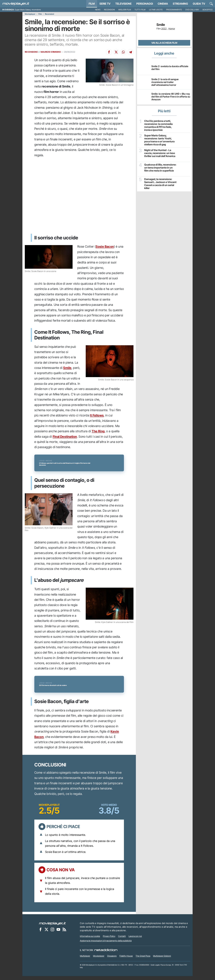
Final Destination (65, 437)
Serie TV (105, 4)
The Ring (98, 431)
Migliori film (125, 10)
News (98, 10)
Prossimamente (174, 10)
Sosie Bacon (105, 246)
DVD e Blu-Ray (192, 10)
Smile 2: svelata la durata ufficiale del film (170, 68)
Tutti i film (140, 10)
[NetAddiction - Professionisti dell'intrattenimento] (106, 954)
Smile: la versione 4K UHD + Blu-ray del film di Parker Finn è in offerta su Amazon (171, 97)
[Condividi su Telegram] (130, 52)
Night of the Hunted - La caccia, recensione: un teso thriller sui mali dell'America (159, 153)
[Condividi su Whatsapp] (123, 52)
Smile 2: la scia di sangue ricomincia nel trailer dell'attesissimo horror (165, 82)
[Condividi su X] (116, 52)
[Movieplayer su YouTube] (58, 933)
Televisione (123, 4)
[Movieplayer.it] (16, 4)
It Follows (97, 415)
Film (92, 4)
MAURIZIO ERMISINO (51, 52)
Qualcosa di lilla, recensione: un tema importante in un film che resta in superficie (160, 167)
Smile (67, 368)
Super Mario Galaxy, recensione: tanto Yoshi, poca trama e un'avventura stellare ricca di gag (160, 140)
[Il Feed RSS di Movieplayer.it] (64, 933)
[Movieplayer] (52, 927)
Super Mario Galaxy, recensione (28, 10)
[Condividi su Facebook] (109, 52)
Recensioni (109, 10)
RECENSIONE (31, 52)
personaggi (145, 4)
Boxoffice (208, 10)
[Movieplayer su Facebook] (40, 933)
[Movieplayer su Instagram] (52, 933)
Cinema (163, 4)
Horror (172, 29)
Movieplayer (30, 14)
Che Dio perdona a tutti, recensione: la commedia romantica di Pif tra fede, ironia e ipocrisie (158, 125)
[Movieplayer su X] (46, 933)
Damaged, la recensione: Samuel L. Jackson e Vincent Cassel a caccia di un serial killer (160, 183)
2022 (164, 29)
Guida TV (199, 4)
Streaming (180, 4)
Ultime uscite (156, 10)
